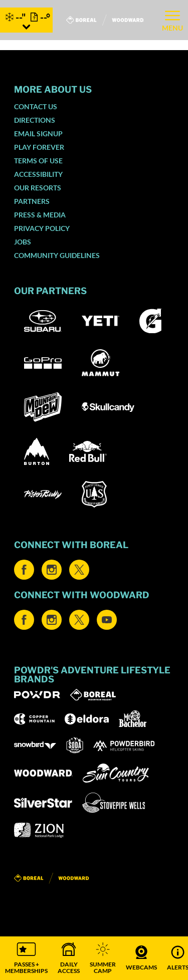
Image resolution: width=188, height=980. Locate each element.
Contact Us (36, 106)
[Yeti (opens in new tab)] (101, 321)
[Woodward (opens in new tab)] (43, 773)
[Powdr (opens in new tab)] (37, 695)
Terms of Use (38, 161)
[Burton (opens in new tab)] (37, 451)
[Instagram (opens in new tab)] (52, 570)
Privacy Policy (42, 228)
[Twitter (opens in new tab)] (79, 570)
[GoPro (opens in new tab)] (43, 363)
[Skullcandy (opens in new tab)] (108, 407)
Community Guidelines (57, 255)
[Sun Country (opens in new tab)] (116, 773)
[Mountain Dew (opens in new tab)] (43, 407)
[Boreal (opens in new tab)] (93, 695)
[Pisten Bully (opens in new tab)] (43, 495)
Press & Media (40, 215)
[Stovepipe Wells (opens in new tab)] (114, 803)
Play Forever (39, 147)
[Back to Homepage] (94, 879)
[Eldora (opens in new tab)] (87, 719)
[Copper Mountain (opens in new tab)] (34, 719)
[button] (26, 958)
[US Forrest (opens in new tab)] (94, 494)
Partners (32, 201)
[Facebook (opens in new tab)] (24, 570)
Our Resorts (38, 188)
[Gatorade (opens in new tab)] (151, 321)
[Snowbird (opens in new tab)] (35, 745)
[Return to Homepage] (105, 20)
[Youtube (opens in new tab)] (107, 620)
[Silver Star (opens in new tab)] (43, 803)
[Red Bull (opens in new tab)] (88, 451)
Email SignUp (38, 134)
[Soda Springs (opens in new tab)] (75, 745)
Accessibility (38, 174)
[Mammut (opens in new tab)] (101, 363)
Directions (35, 120)
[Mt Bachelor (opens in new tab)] (133, 719)
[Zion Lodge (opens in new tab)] (39, 830)
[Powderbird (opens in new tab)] (124, 746)
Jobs (23, 242)
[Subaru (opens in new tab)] (43, 321)
